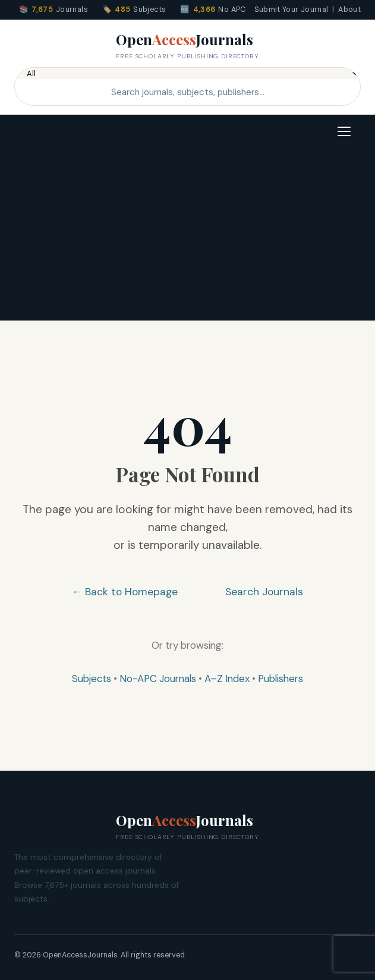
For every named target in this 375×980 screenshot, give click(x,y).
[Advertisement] (187, 237)
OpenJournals (187, 46)
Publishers (281, 679)
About (349, 10)
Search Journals (264, 592)
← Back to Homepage (125, 592)
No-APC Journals (158, 679)
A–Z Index (227, 679)
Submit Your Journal (292, 10)
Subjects (92, 679)
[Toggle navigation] (344, 131)
